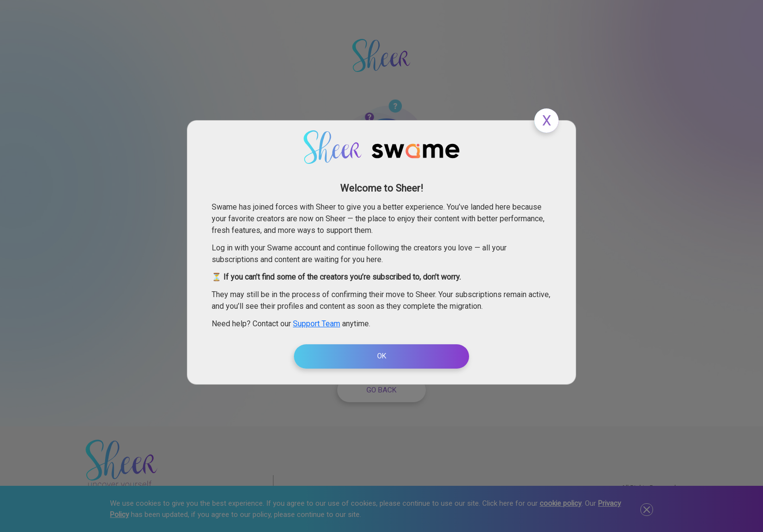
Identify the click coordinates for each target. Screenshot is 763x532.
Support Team (317, 324)
